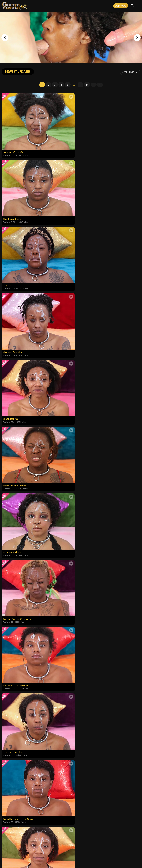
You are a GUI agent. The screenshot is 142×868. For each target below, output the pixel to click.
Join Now (121, 6)
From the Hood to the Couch (19, 468)
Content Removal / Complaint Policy (111, 851)
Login (31, 851)
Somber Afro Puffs (13, 149)
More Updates (129, 72)
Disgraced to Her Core (15, 659)
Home (16, 851)
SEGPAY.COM (63, 858)
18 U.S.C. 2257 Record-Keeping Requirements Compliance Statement (71, 843)
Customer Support (82, 851)
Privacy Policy (65, 851)
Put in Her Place (81, 531)
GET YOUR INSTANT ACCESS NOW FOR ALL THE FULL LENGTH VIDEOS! (71, 698)
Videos (24, 851)
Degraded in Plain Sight (16, 595)
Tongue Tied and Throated (87, 340)
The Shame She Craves (85, 659)
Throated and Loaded (84, 277)
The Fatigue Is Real (83, 595)
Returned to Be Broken (15, 404)
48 (87, 85)
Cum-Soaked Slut (82, 404)
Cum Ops (8, 213)
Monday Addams (12, 340)
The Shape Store (82, 149)
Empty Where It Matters (16, 531)
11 (80, 85)
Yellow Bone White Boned (86, 468)
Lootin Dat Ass (11, 277)
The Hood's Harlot (82, 213)
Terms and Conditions (46, 851)
